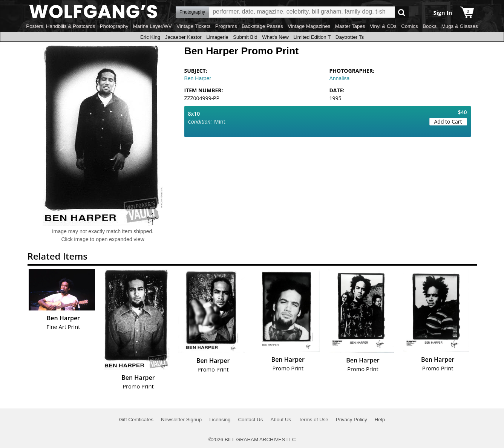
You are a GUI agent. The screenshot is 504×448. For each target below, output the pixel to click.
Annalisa (340, 78)
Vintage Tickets (193, 26)
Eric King (150, 37)
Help (380, 420)
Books (430, 26)
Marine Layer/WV (152, 26)
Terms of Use (313, 420)
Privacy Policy (352, 420)
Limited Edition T (312, 37)
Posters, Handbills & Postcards (61, 26)
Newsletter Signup (181, 420)
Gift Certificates (136, 420)
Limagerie (217, 37)
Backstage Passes (262, 26)
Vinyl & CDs (383, 26)
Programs (226, 26)
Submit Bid (245, 37)
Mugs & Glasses (460, 26)
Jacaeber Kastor (183, 37)
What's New (275, 37)
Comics (409, 26)
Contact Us (250, 420)
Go (402, 12)
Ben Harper (198, 78)
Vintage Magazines (309, 26)
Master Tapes (350, 26)
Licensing (220, 420)
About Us (281, 420)
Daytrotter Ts (350, 37)
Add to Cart (448, 122)
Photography (114, 26)
